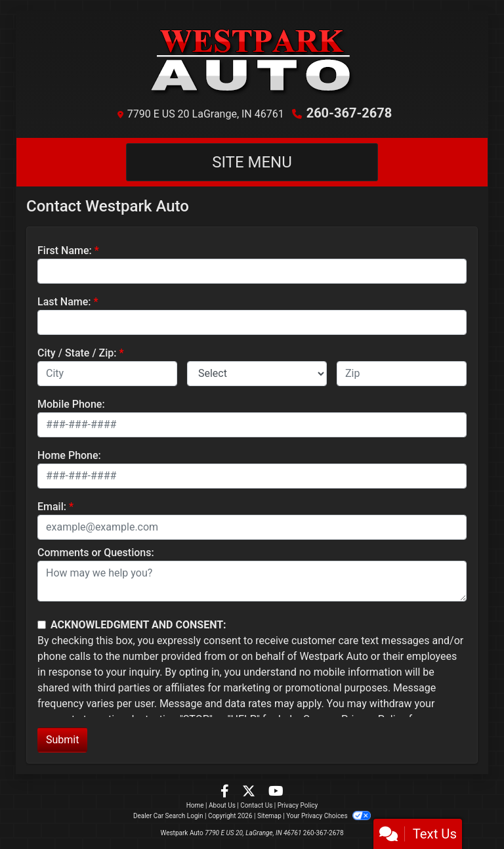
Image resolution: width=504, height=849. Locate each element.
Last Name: (64, 302)
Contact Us (256, 805)
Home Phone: (69, 455)
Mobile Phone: (71, 404)
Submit (62, 740)
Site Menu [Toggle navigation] (252, 162)
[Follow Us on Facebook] (226, 792)
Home (195, 805)
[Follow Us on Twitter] (250, 792)
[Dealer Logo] (252, 60)
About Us (222, 805)
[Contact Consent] (42, 625)
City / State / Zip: (77, 353)
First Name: (65, 250)
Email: (52, 507)
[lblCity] (107, 374)
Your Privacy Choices (328, 816)
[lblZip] (402, 374)
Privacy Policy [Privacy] (298, 805)
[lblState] (257, 374)
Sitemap (269, 816)
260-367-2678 (349, 113)
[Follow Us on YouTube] (276, 792)
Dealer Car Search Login (168, 816)
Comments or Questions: (96, 553)
